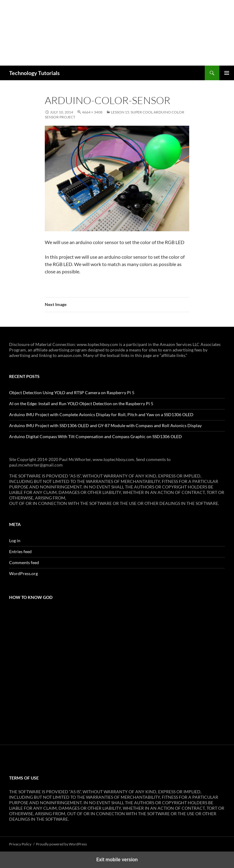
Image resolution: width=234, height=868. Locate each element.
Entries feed (20, 551)
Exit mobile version (117, 860)
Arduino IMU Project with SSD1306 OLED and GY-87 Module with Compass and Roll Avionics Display (105, 425)
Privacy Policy (20, 844)
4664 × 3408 (92, 112)
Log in (15, 540)
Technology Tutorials (34, 73)
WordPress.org (23, 573)
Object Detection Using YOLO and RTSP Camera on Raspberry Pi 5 (72, 393)
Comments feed (24, 562)
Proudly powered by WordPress (61, 844)
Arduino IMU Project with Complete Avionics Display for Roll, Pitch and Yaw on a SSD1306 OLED (101, 414)
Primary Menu (227, 73)
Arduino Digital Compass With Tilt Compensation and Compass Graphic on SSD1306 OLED (96, 436)
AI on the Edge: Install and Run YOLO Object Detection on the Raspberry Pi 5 (81, 403)
